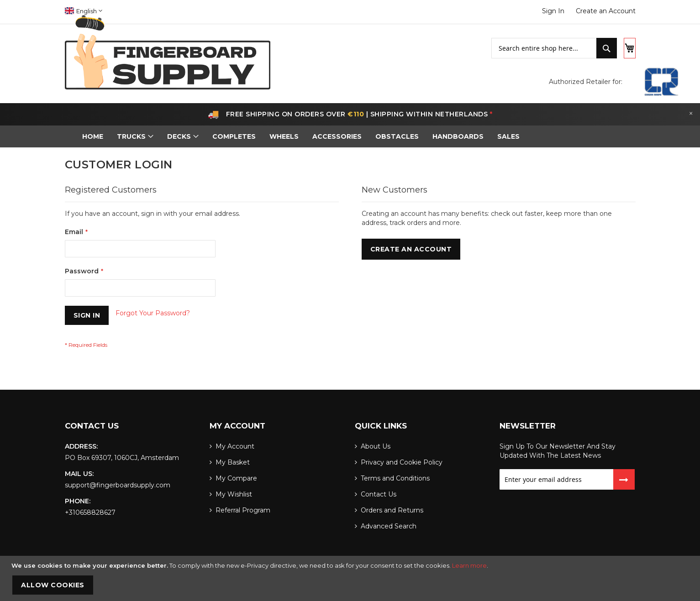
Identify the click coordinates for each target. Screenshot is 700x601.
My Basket (233, 462)
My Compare (236, 478)
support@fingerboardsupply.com (118, 485)
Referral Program (243, 510)
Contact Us (379, 494)
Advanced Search (389, 526)
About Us (376, 446)
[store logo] (168, 52)
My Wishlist (234, 494)
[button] (84, 11)
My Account (235, 446)
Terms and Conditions (395, 478)
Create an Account (606, 11)
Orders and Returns (392, 510)
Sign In (553, 11)
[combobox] (546, 48)
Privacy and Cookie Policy (402, 462)
